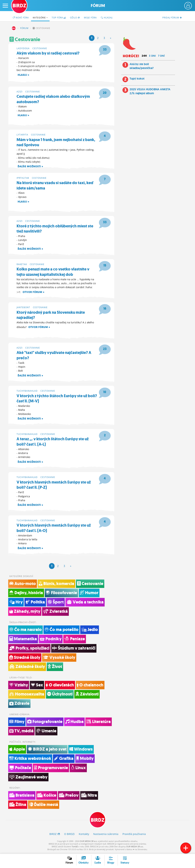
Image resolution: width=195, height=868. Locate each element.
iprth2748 (23, 178)
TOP (59, 18)
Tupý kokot (137, 79)
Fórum (98, 6)
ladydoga (23, 48)
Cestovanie (40, 48)
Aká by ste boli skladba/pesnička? (142, 66)
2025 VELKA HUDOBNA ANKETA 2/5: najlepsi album (150, 91)
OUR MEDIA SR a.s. (88, 842)
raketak (22, 264)
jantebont (23, 308)
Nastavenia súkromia (106, 835)
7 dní (161, 56)
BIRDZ (14, 28)
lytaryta (22, 135)
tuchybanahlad (27, 391)
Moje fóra (90, 18)
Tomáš (75, 848)
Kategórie (40, 18)
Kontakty (84, 835)
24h (144, 56)
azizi (20, 91)
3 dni (152, 56)
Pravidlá (134, 835)
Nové (21, 18)
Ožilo (75, 18)
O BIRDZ (69, 835)
